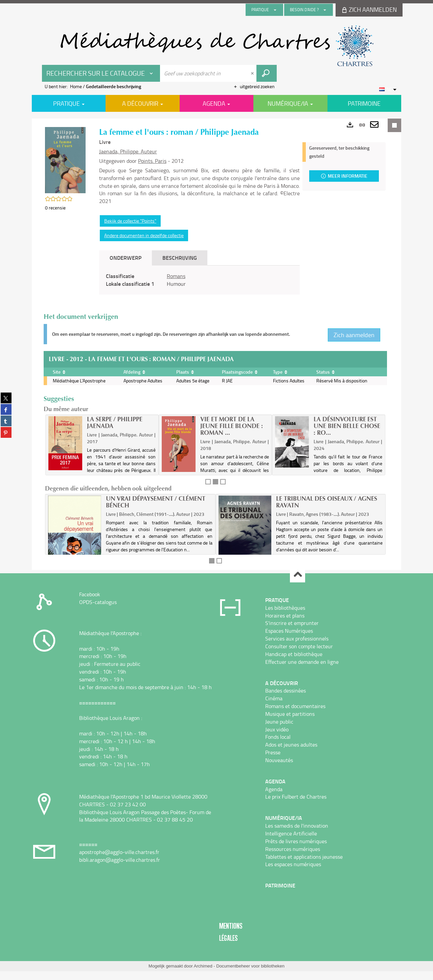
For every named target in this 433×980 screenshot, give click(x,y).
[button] (65, 160)
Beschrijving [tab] (180, 258)
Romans (176, 276)
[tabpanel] (199, 280)
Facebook (90, 594)
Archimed (203, 966)
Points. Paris (152, 161)
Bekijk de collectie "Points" (130, 221)
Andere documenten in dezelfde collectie (144, 235)
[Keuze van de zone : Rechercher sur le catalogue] (101, 73)
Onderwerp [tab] (126, 258)
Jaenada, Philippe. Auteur (128, 151)
